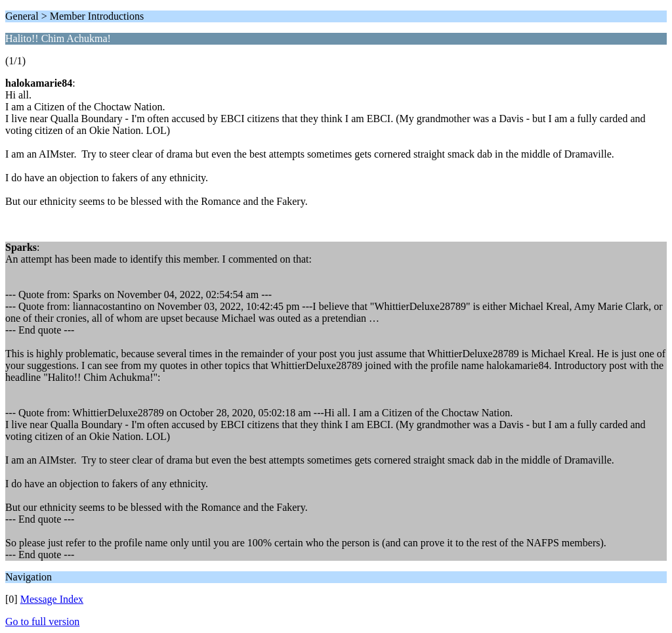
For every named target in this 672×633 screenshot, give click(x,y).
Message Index (52, 599)
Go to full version (42, 622)
